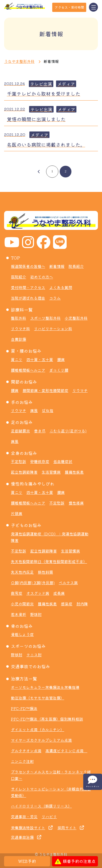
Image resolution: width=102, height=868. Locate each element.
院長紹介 (76, 266)
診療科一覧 (22, 310)
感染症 (67, 604)
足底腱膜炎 (20, 431)
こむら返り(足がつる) (68, 431)
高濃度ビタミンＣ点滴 (66, 751)
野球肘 (36, 614)
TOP (16, 258)
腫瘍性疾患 (74, 472)
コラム (55, 298)
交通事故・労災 (24, 816)
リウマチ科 (20, 329)
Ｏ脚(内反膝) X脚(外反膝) (33, 583)
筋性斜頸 (45, 572)
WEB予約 (27, 861)
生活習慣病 (51, 472)
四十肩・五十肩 (40, 359)
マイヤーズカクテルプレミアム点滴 (41, 740)
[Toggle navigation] (93, 7)
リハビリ (49, 816)
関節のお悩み (24, 382)
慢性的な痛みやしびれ (33, 484)
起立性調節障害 (24, 472)
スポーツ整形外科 (45, 318)
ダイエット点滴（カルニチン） (38, 729)
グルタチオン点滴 (26, 751)
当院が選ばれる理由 (28, 298)
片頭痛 (17, 513)
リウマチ (80, 390)
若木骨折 (18, 614)
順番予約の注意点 (75, 861)
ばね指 (48, 410)
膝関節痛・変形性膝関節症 (45, 390)
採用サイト (67, 828)
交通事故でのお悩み (30, 666)
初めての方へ (42, 277)
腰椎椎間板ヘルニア (28, 370)
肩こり (17, 359)
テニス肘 (34, 655)
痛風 (34, 410)
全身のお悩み (24, 453)
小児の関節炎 (22, 604)
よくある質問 (61, 287)
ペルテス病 (68, 583)
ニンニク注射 (22, 761)
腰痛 (61, 359)
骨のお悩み (22, 626)
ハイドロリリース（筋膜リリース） (41, 806)
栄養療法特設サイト (28, 828)
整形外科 (18, 318)
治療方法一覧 (24, 679)
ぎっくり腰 (59, 370)
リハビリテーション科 (53, 329)
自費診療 (18, 339)
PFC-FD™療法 (24, 708)
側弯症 (17, 593)
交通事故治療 (22, 837)
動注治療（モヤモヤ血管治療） (38, 698)
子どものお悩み (26, 525)
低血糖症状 (63, 461)
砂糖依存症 (40, 461)
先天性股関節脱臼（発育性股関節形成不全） (49, 561)
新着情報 (57, 266)
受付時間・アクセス (28, 287)
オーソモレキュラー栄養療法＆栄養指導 (45, 687)
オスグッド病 (38, 593)
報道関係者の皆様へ (28, 266)
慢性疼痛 (76, 503)
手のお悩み (22, 402)
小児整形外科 (76, 318)
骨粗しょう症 (22, 634)
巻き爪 (40, 431)
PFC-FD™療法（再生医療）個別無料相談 (47, 719)
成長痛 (59, 593)
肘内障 (82, 604)
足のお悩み (22, 422)
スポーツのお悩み (28, 646)
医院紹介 (18, 277)
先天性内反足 (22, 572)
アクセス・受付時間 (69, 7)
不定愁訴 (18, 461)
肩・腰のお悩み (26, 351)
